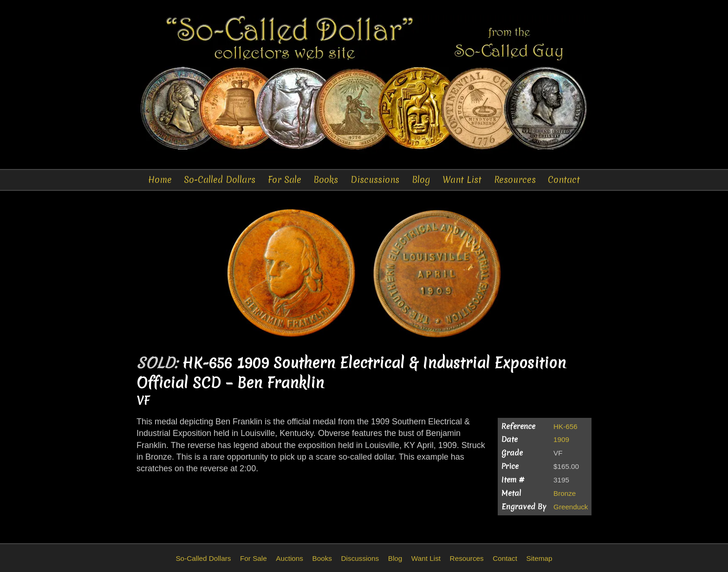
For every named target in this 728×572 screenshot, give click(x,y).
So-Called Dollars (220, 180)
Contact (564, 180)
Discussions (375, 180)
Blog (421, 180)
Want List (462, 180)
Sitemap (539, 558)
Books (326, 180)
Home (160, 180)
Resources (515, 180)
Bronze (565, 493)
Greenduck (571, 507)
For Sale (285, 180)
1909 (561, 439)
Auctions (289, 558)
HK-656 (565, 426)
